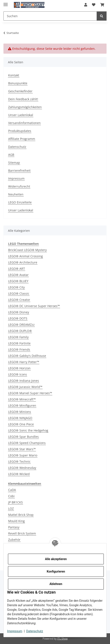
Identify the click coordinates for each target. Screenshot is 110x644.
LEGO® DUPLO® (20, 331)
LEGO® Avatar (18, 275)
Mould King (16, 521)
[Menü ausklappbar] (6, 3)
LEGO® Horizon (19, 368)
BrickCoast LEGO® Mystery (27, 250)
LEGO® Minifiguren (22, 405)
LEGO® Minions (20, 412)
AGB (11, 155)
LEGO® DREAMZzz (21, 325)
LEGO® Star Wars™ (22, 449)
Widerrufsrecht (19, 186)
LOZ (11, 508)
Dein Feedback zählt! (23, 99)
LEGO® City (16, 287)
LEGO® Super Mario (23, 455)
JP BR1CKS (15, 502)
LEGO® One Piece (21, 424)
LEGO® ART (17, 269)
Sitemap (14, 163)
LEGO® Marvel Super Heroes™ (30, 393)
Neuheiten (16, 194)
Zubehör (14, 540)
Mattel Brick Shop (21, 515)
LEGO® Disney (19, 312)
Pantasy (14, 527)
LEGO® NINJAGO (20, 418)
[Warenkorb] (102, 5)
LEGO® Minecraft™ (22, 399)
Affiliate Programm (22, 139)
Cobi (11, 496)
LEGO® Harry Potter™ (24, 362)
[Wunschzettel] (94, 5)
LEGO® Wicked (19, 474)
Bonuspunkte (18, 83)
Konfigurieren (56, 571)
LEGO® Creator (19, 300)
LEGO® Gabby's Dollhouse (27, 356)
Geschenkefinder (20, 91)
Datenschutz (35, 631)
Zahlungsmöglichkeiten (25, 107)
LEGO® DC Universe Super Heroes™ (34, 306)
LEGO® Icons (18, 374)
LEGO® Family (18, 337)
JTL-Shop (62, 639)
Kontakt (14, 75)
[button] (86, 5)
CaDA (12, 490)
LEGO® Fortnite (19, 343)
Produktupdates (20, 131)
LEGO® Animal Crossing (26, 256)
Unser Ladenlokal (21, 115)
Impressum (15, 631)
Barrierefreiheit (19, 170)
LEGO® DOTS (18, 318)
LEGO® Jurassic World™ (25, 387)
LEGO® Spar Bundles (23, 437)
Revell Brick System (22, 533)
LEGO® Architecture (23, 262)
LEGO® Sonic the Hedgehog (28, 430)
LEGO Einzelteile (20, 202)
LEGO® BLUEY (18, 281)
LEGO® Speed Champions (27, 443)
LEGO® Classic (19, 293)
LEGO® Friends (19, 349)
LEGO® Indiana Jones (24, 381)
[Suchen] (50, 16)
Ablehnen (56, 584)
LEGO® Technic (19, 461)
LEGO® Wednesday (22, 468)
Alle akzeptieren (56, 559)
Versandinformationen (24, 123)
